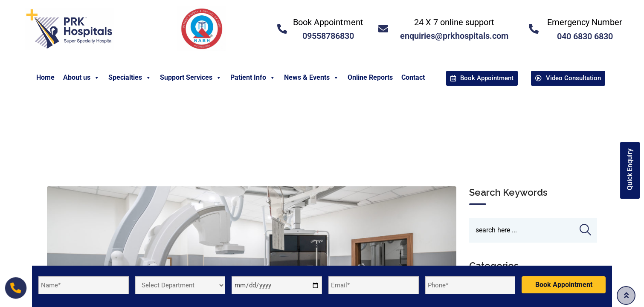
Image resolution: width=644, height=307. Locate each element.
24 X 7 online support (454, 22)
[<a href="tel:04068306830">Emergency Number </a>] (534, 29)
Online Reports (370, 77)
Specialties (130, 78)
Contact (413, 77)
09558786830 (328, 36)
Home (45, 77)
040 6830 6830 (585, 36)
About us (81, 78)
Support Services (191, 78)
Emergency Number (585, 22)
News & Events (312, 78)
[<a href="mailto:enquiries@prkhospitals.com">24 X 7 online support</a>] (383, 29)
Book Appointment (328, 22)
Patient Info (253, 78)
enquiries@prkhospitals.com (454, 36)
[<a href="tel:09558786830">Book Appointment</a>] (282, 29)
